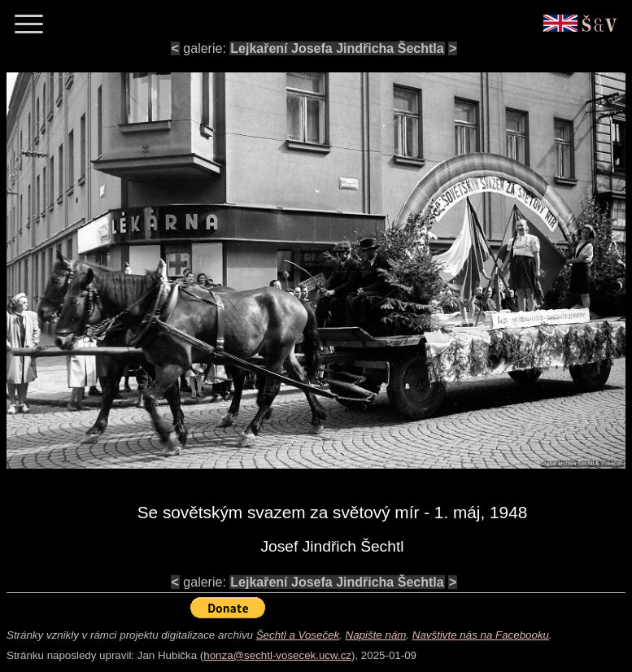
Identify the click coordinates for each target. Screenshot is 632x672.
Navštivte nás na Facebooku (481, 635)
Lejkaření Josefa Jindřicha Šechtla (337, 48)
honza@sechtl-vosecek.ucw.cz (277, 655)
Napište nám (376, 635)
